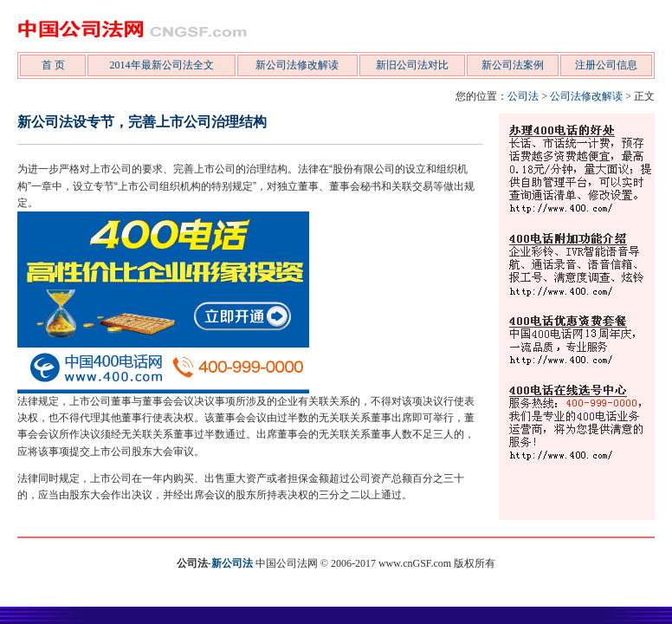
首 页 (53, 65)
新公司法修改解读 (297, 65)
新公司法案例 (513, 65)
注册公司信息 (606, 65)
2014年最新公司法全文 (162, 65)
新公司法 (232, 563)
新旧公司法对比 (412, 65)
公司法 (523, 96)
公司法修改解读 (586, 96)
